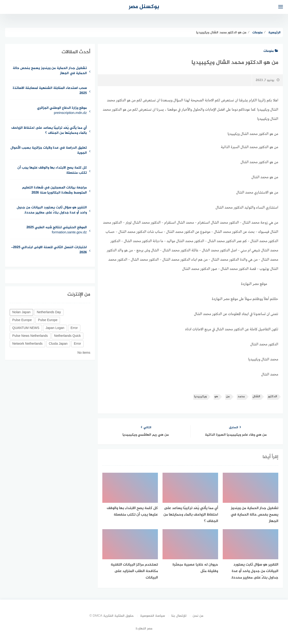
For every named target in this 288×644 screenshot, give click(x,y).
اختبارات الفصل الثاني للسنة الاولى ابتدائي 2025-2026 (49, 250)
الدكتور (272, 397)
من (228, 397)
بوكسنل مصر (144, 7)
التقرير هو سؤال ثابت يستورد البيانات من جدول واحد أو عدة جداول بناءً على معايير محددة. (52, 210)
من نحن (198, 616)
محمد (241, 397)
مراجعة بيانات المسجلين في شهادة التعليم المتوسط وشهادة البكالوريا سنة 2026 (54, 191)
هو (216, 397)
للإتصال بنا (179, 616)
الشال (256, 397)
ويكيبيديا (200, 397)
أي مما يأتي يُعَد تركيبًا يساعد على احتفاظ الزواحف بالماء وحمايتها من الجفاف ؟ (49, 131)
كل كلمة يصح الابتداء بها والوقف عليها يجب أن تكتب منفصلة (52, 171)
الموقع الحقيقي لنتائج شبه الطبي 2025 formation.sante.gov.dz (57, 230)
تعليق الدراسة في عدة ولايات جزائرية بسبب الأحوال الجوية (49, 151)
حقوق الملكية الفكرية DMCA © (112, 616)
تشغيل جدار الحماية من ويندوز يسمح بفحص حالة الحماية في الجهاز (50, 71)
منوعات (271, 51)
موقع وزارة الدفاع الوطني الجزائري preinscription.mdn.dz (62, 111)
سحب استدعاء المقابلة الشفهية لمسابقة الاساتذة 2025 (50, 91)
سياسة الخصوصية (153, 616)
